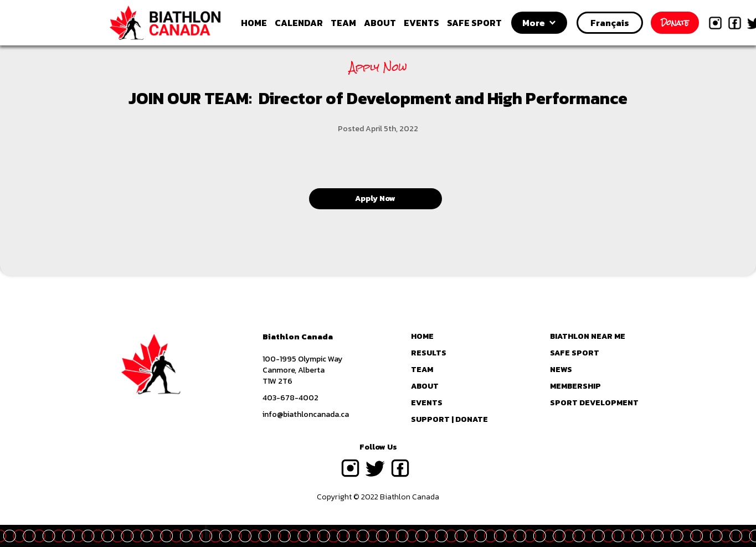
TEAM (343, 23)
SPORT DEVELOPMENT (594, 403)
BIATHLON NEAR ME (588, 337)
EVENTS (421, 23)
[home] (178, 23)
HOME (254, 23)
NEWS (561, 370)
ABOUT (380, 23)
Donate (675, 23)
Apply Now (375, 198)
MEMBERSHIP (575, 386)
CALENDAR (299, 23)
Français (610, 23)
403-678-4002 (290, 398)
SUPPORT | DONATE (449, 420)
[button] (539, 23)
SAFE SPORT (474, 23)
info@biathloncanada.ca (306, 415)
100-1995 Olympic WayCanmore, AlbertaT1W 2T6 (302, 370)
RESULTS (429, 353)
